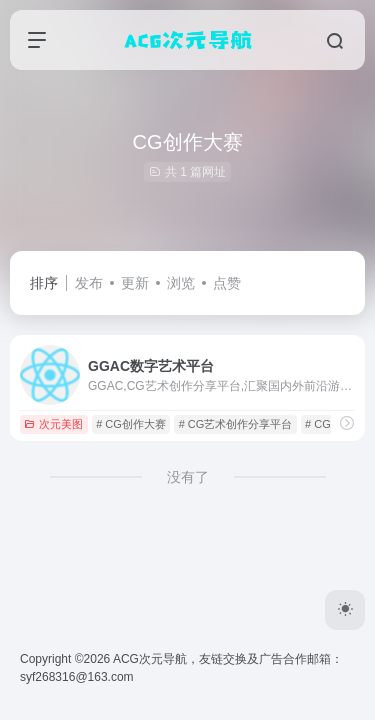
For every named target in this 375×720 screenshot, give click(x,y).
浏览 (181, 283)
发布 (89, 283)
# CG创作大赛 (131, 424)
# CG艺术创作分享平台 (236, 424)
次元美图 (53, 424)
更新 (135, 283)
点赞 (227, 283)
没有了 (188, 477)
